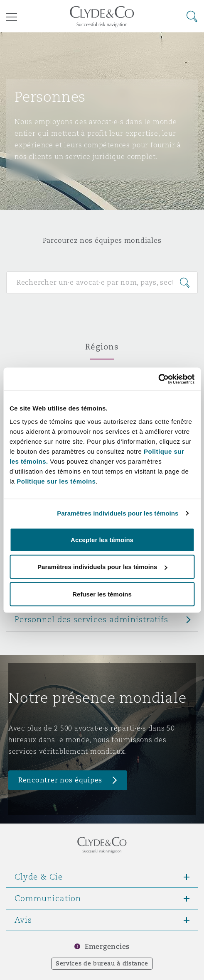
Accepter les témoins (102, 539)
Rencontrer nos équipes (60, 780)
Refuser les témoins (102, 594)
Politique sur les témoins (56, 481)
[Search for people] (102, 283)
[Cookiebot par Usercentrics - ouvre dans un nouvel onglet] (158, 379)
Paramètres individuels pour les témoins (118, 513)
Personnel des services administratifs (91, 619)
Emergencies (107, 947)
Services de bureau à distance (102, 963)
